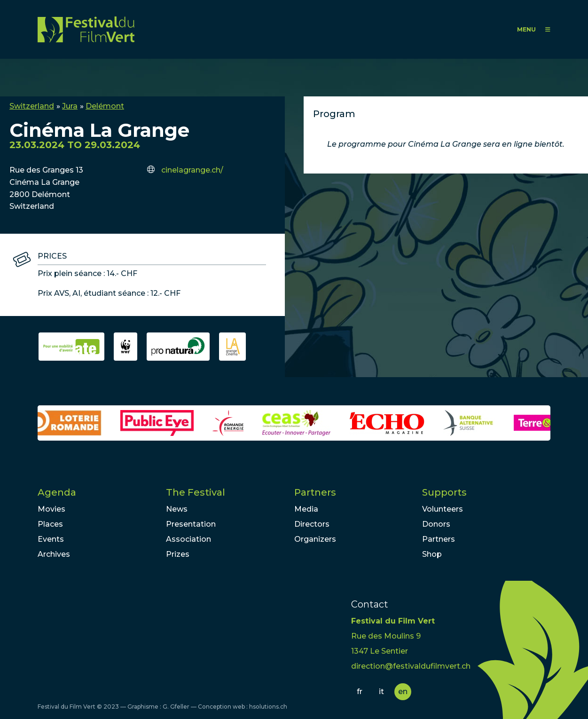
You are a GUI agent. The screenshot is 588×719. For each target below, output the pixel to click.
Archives (54, 554)
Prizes (178, 554)
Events (51, 539)
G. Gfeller (176, 707)
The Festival (196, 492)
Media (306, 509)
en (403, 691)
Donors (436, 524)
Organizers (315, 539)
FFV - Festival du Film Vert (86, 29)
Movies (51, 509)
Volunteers (443, 509)
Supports (444, 492)
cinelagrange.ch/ (192, 170)
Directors (312, 524)
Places (50, 524)
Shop (432, 554)
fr (360, 691)
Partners (315, 492)
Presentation (191, 524)
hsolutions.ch (268, 707)
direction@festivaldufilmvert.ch (411, 666)
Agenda (57, 492)
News (177, 509)
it (381, 691)
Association (188, 539)
